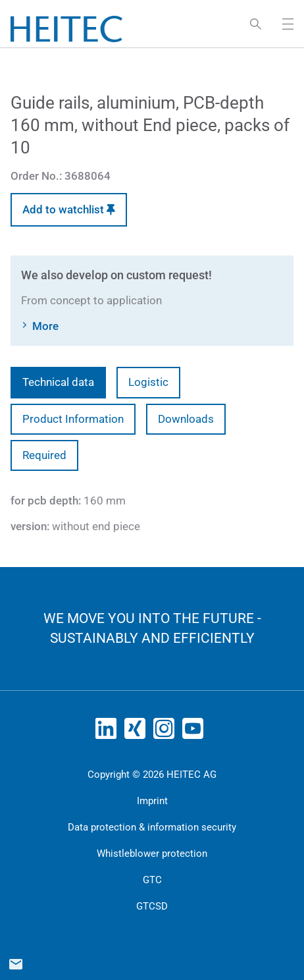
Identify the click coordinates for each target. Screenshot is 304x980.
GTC (152, 880)
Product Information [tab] (73, 419)
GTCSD (152, 906)
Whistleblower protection (152, 854)
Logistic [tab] (148, 382)
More (45, 326)
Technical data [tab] (58, 382)
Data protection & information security (152, 827)
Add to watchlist (69, 209)
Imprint (152, 801)
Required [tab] (44, 455)
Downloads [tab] (186, 419)
